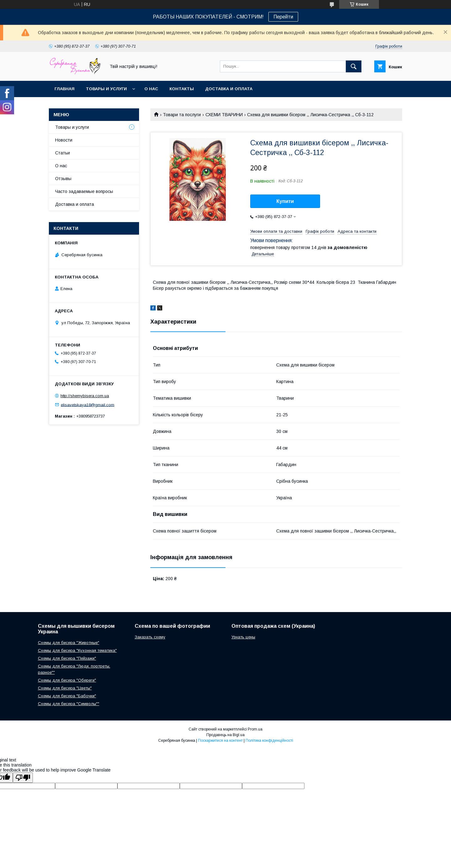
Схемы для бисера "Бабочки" (67, 696)
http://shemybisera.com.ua (85, 396)
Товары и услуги (106, 89)
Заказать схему (150, 637)
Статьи (62, 153)
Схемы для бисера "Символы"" (69, 704)
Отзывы (63, 179)
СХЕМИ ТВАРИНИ (224, 115)
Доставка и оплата (229, 89)
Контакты (182, 89)
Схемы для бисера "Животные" (69, 643)
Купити (285, 201)
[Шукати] (354, 66)
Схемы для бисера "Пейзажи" (67, 658)
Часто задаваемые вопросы (84, 191)
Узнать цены (243, 637)
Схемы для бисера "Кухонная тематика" (77, 650)
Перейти (283, 17)
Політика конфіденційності (269, 741)
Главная (65, 89)
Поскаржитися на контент (220, 741)
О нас (151, 89)
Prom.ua (255, 729)
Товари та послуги (182, 115)
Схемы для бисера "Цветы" (65, 688)
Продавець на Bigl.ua (225, 735)
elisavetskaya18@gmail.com (88, 405)
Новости (64, 140)
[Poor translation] (23, 778)
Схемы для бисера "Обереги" (67, 680)
